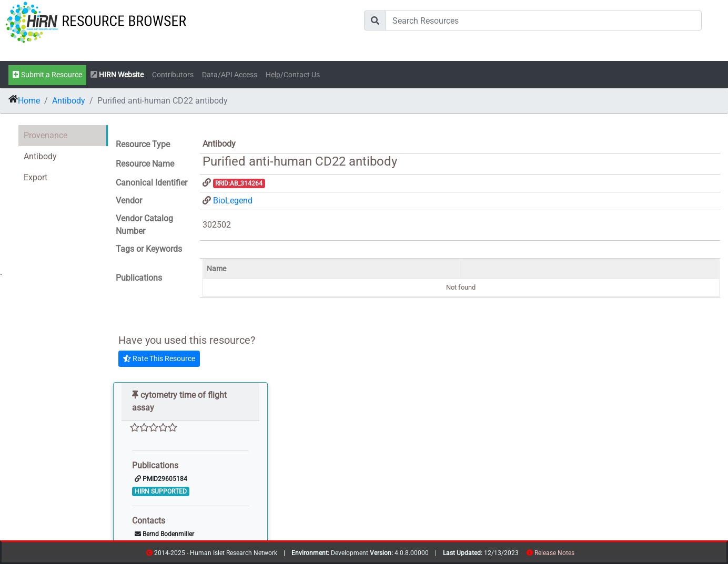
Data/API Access (230, 75)
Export (36, 177)
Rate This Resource (159, 358)
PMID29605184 (161, 479)
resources (578, 555)
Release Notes (554, 553)
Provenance (45, 135)
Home (29, 101)
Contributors (173, 75)
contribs (581, 555)
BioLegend (233, 201)
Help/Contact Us (293, 75)
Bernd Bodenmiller (164, 534)
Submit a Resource (47, 75)
